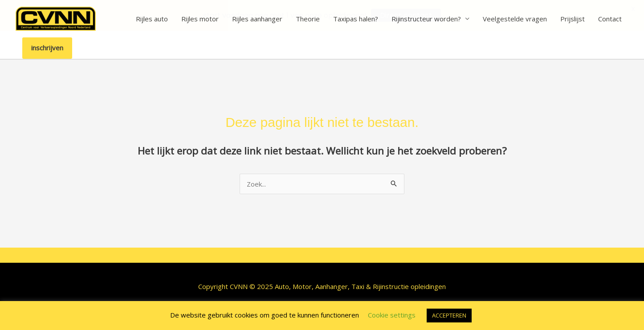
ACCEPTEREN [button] (449, 315)
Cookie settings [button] (392, 315)
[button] (47, 48)
